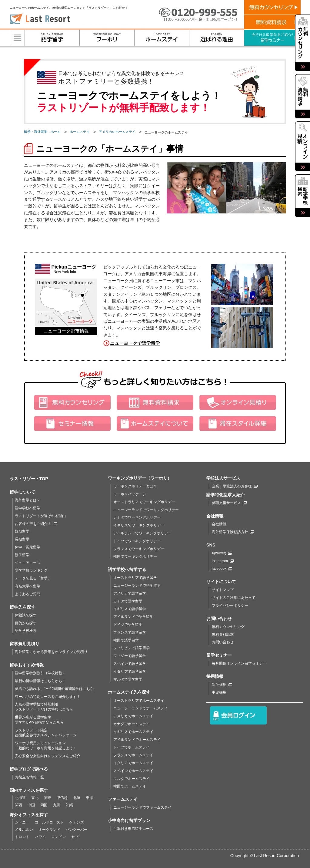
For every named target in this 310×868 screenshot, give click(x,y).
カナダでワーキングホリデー (137, 517)
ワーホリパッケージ (130, 494)
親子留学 (22, 555)
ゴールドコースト (49, 822)
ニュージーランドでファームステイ (142, 807)
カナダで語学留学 (128, 601)
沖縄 (69, 805)
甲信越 (62, 798)
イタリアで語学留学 (130, 672)
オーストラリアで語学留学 (135, 578)
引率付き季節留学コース (133, 829)
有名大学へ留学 (28, 586)
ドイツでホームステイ (132, 747)
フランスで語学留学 (130, 632)
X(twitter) (222, 553)
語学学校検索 (26, 631)
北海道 (20, 798)
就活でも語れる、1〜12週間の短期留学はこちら (54, 689)
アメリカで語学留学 (130, 593)
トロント (22, 837)
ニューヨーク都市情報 (66, 331)
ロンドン (58, 837)
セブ (75, 837)
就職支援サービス (229, 503)
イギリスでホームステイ (133, 732)
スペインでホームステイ (133, 771)
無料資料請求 (223, 635)
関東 (48, 798)
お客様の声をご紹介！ (36, 524)
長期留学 (22, 539)
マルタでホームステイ (132, 779)
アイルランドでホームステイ (137, 740)
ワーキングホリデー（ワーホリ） (140, 478)
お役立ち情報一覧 (29, 777)
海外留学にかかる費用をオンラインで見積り (51, 652)
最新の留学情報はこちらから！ (40, 681)
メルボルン (24, 830)
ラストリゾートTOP (29, 479)
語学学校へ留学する (127, 569)
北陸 (77, 798)
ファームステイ (123, 799)
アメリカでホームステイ (133, 716)
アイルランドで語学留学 (133, 617)
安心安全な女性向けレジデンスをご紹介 (48, 756)
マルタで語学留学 (128, 679)
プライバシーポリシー (230, 606)
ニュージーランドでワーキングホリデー (146, 510)
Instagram (223, 561)
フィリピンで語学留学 (132, 648)
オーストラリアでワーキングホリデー (144, 502)
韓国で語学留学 (126, 640)
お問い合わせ (223, 642)
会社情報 (219, 524)
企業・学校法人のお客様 (235, 486)
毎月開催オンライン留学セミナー (239, 663)
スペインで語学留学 (130, 664)
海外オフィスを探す (29, 815)
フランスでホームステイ (133, 755)
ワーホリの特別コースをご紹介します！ (48, 697)
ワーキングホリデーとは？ (135, 486)
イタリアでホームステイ (133, 763)
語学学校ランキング (31, 570)
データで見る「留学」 (33, 578)
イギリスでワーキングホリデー (139, 525)
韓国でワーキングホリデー (135, 556)
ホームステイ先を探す (129, 692)
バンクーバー (77, 830)
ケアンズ (77, 822)
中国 (31, 805)
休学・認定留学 (28, 547)
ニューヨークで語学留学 (135, 343)
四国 (44, 805)
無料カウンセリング (228, 627)
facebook (222, 569)
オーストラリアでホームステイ (139, 701)
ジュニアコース (28, 563)
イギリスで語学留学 (130, 609)
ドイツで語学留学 (128, 625)
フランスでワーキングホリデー (139, 549)
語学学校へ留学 (28, 508)
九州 (57, 805)
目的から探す (26, 623)
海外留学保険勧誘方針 (233, 532)
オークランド (49, 830)
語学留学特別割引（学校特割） (40, 673)
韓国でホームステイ (130, 786)
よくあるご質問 (28, 594)
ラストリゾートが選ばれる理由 (40, 516)
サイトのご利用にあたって (234, 598)
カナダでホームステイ (132, 724)
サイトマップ (223, 590)
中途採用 (219, 692)
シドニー (22, 822)
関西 (18, 805)
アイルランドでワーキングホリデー (142, 533)
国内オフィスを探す (29, 790)
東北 (35, 798)
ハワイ (40, 837)
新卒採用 (222, 685)
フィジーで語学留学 (130, 656)
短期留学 (22, 531)
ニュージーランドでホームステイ (141, 708)
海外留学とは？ (28, 500)
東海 (89, 798)
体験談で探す (26, 615)
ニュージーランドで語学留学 (137, 586)
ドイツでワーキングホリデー (137, 541)
